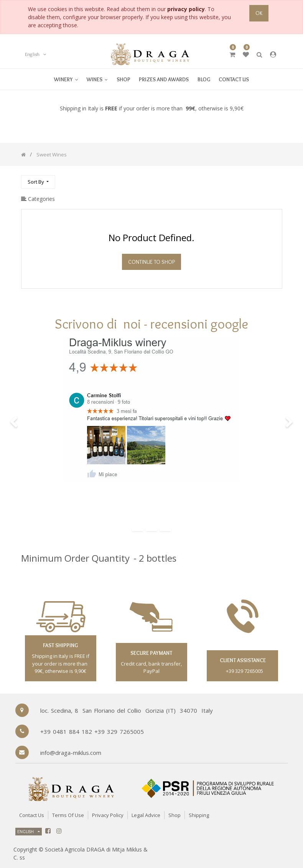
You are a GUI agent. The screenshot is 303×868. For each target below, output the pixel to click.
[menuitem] (97, 79)
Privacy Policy (108, 815)
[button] (38, 182)
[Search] (276, 178)
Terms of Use (68, 815)
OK (259, 13)
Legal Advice (146, 815)
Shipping (199, 815)
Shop (175, 815)
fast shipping (60, 645)
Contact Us (32, 815)
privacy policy (186, 9)
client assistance (242, 660)
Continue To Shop (151, 262)
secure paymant (151, 653)
